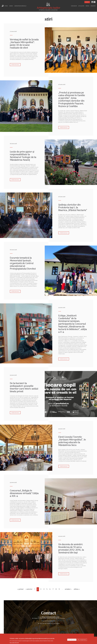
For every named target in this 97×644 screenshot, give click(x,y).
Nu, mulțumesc (82, 640)
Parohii (87, 6)
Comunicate (74, 6)
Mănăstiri (93, 6)
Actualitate (81, 6)
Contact (87, 2)
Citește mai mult (15, 65)
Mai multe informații (14, 643)
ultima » (77, 589)
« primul (20, 589)
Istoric (6, 6)
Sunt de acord (72, 640)
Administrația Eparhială (20, 6)
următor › (68, 589)
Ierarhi (11, 6)
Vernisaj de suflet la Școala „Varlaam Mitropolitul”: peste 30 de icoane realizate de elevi (24, 44)
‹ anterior (29, 589)
